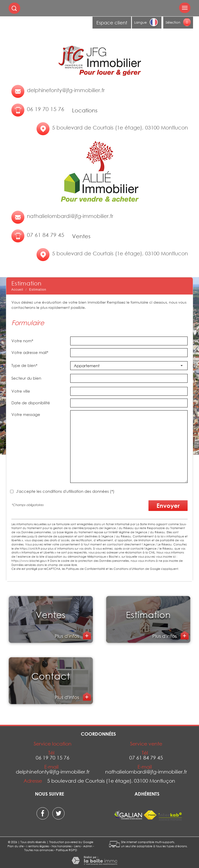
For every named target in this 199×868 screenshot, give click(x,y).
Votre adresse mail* (30, 352)
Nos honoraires (62, 846)
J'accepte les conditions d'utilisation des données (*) (65, 491)
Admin (88, 846)
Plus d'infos (67, 636)
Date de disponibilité (31, 403)
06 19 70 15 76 (46, 109)
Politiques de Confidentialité (86, 569)
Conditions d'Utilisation (129, 569)
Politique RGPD (66, 850)
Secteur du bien (26, 378)
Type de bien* (24, 365)
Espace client (112, 23)
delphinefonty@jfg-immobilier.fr (66, 90)
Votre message (26, 414)
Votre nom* (22, 341)
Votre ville (21, 391)
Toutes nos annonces (39, 850)
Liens (77, 846)
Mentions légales (38, 846)
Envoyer (168, 505)
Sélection (173, 22)
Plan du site (16, 846)
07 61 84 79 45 (46, 235)
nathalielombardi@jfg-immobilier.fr (70, 216)
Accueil (17, 290)
